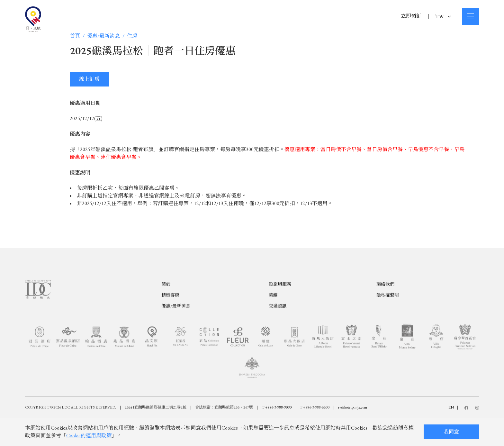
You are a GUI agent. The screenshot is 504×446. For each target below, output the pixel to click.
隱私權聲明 (388, 317)
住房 (132, 36)
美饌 (273, 317)
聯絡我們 (385, 306)
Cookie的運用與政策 (89, 436)
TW (443, 17)
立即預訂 (411, 16)
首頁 (75, 36)
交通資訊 (278, 328)
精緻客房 (170, 317)
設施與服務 (280, 306)
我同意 (451, 432)
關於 (166, 306)
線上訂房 (89, 79)
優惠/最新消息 (104, 36)
